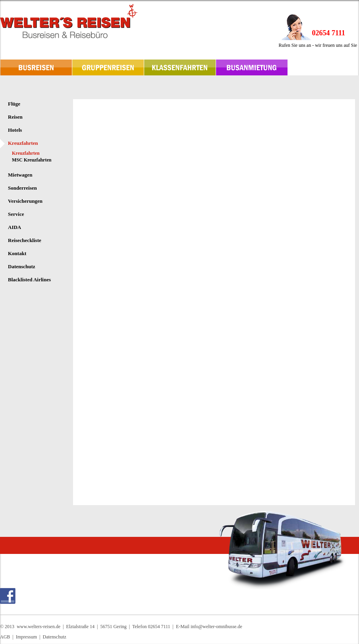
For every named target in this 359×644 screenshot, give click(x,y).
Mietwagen (20, 175)
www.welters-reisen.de (39, 627)
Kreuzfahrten (23, 143)
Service (16, 214)
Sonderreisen (22, 188)
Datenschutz (22, 266)
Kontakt (17, 253)
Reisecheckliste (25, 240)
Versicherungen (25, 201)
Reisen (15, 117)
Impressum (26, 637)
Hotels (15, 130)
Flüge (14, 104)
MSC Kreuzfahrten (32, 160)
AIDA (14, 227)
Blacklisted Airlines (29, 280)
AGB (5, 637)
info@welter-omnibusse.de (216, 627)
